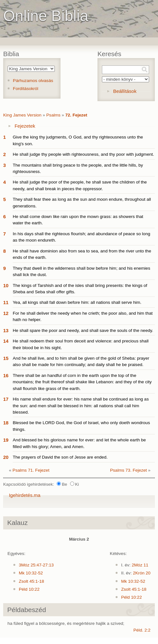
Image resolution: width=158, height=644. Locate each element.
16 (6, 375)
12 (6, 313)
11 (6, 302)
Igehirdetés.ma (25, 495)
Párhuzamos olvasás (33, 81)
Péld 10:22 (29, 589)
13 (6, 330)
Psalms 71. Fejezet (31, 470)
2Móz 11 (140, 565)
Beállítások (125, 91)
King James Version (22, 115)
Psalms (53, 115)
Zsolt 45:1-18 (31, 581)
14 (6, 341)
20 (6, 457)
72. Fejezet (76, 115)
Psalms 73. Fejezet (128, 470)
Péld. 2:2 (142, 630)
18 (6, 423)
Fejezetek (25, 126)
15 (6, 358)
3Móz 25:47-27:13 (36, 565)
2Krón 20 (142, 573)
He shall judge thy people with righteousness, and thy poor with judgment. (83, 154)
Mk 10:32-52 (31, 573)
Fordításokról (26, 89)
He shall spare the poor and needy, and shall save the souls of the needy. (83, 330)
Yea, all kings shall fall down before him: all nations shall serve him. (77, 302)
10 (6, 285)
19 (6, 440)
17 (6, 399)
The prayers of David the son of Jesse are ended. (60, 457)
